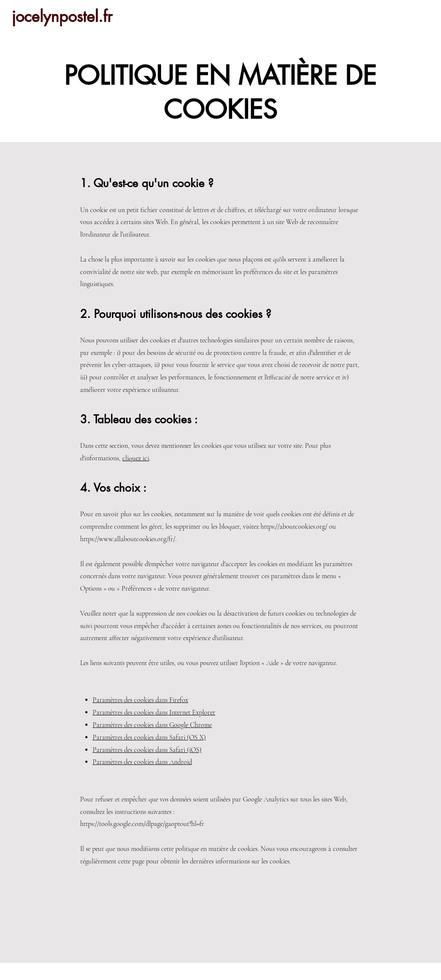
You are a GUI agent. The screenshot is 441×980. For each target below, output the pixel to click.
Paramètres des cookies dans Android (142, 762)
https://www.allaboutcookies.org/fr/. (128, 539)
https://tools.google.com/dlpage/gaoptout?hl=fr (142, 824)
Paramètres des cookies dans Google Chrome (152, 725)
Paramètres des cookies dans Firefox (140, 700)
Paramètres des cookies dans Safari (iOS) (147, 750)
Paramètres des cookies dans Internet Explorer (154, 712)
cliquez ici (136, 458)
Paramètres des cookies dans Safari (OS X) (149, 737)
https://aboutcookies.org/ (294, 527)
